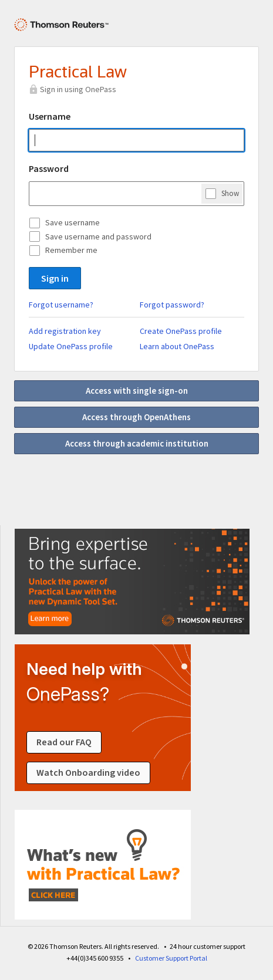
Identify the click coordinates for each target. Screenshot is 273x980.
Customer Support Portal (171, 958)
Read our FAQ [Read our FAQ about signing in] (64, 742)
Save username (73, 222)
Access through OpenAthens (136, 417)
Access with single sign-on (137, 391)
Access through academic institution (137, 443)
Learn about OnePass (177, 346)
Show (230, 193)
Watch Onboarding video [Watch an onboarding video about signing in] (88, 773)
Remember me (71, 250)
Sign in (55, 278)
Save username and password (98, 236)
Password (49, 168)
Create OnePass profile (181, 331)
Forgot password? (172, 305)
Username (50, 116)
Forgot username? (61, 305)
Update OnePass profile (71, 346)
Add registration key (65, 331)
